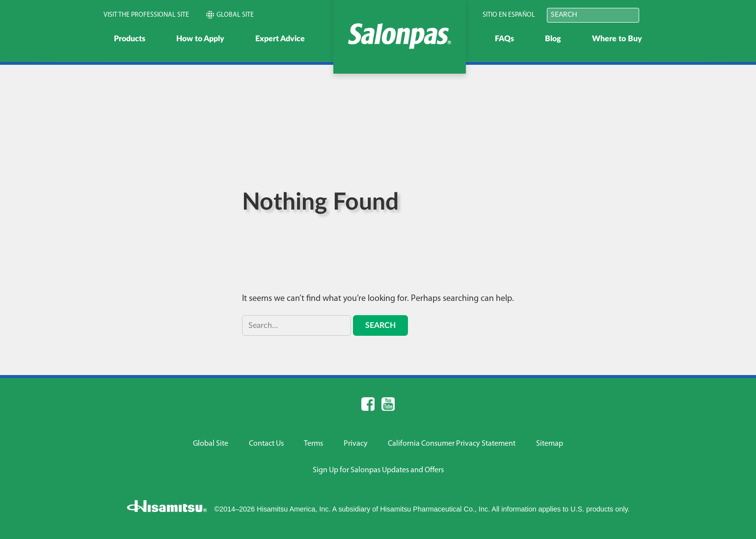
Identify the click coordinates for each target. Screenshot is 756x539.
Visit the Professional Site (146, 15)
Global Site (230, 15)
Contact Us (266, 444)
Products (130, 39)
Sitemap (550, 444)
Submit (652, 14)
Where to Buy (617, 39)
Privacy (356, 444)
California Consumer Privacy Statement (452, 444)
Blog (553, 39)
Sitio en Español (509, 15)
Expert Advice (280, 39)
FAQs (504, 39)
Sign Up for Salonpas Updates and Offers (378, 470)
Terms (313, 444)
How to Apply (200, 39)
